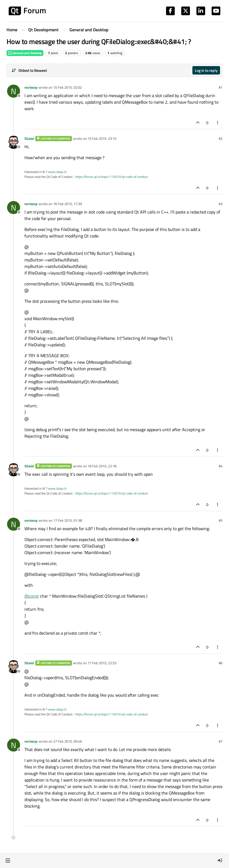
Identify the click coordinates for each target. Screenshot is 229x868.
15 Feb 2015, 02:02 (68, 87)
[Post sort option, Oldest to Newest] (29, 70)
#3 (221, 204)
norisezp (31, 87)
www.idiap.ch (57, 172)
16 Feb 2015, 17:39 (68, 204)
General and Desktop (25, 53)
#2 (221, 138)
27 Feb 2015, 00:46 (68, 741)
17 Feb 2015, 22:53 (102, 663)
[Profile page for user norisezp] (14, 91)
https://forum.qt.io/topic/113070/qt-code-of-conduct (112, 177)
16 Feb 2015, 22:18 (102, 466)
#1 (221, 87)
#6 (221, 663)
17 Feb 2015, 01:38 (68, 520)
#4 (221, 466)
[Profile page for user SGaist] (14, 142)
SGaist (29, 138)
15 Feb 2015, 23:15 (102, 138)
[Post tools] (218, 123)
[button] (8, 860)
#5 (221, 520)
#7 (221, 741)
